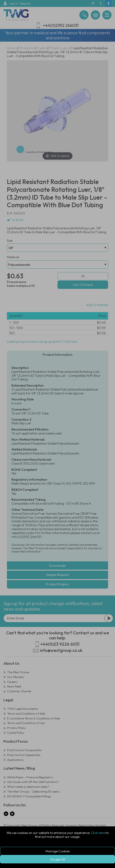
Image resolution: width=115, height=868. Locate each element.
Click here (98, 833)
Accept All (58, 859)
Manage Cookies (58, 851)
